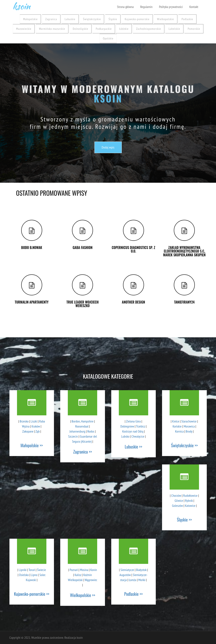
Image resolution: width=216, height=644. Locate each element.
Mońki (142, 580)
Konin (94, 570)
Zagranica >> (83, 452)
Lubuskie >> (133, 447)
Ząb (38, 431)
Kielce (176, 421)
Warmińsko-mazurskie (52, 29)
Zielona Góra (134, 421)
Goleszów (177, 506)
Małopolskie (30, 19)
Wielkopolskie (165, 19)
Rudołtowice (190, 495)
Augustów (125, 575)
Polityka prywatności (171, 7)
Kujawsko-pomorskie (137, 19)
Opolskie (108, 38)
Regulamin (146, 7)
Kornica (179, 431)
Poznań (74, 570)
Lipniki (23, 570)
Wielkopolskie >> (82, 595)
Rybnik (189, 501)
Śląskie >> (184, 520)
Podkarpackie (104, 29)
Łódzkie (124, 29)
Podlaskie (187, 19)
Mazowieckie (24, 29)
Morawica (189, 426)
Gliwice (179, 501)
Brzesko (24, 421)
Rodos (91, 431)
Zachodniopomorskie (149, 29)
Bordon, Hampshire (82, 421)
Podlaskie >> (134, 594)
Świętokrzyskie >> (184, 445)
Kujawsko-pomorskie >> (32, 594)
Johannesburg (77, 431)
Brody (189, 431)
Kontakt (194, 7)
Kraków (36, 426)
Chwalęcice (138, 436)
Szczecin (73, 436)
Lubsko (125, 436)
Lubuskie (70, 19)
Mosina (84, 570)
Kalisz (78, 575)
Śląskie (113, 19)
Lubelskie (174, 29)
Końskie (177, 426)
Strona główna (125, 7)
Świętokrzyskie (92, 19)
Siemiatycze (127, 570)
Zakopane (28, 431)
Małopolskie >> (32, 445)
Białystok (141, 570)
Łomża (133, 580)
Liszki (34, 421)
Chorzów (176, 495)
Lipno (34, 575)
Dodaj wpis (108, 147)
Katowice (190, 506)
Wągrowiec (91, 580)
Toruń (32, 570)
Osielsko (24, 575)
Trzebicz (141, 426)
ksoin (21, 5)
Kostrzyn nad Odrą (133, 431)
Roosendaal (82, 426)
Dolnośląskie (81, 29)
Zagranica (51, 19)
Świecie (42, 570)
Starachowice (189, 421)
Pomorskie (194, 29)
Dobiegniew (127, 426)
